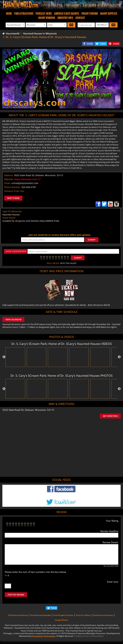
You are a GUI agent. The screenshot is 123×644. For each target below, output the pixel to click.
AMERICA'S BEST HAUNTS (67, 14)
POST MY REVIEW (16, 595)
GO (71, 25)
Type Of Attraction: (12, 211)
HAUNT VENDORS (47, 18)
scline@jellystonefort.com (25, 183)
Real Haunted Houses (103, 615)
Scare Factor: (9, 218)
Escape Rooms (62, 620)
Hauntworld (11, 33)
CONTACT (80, 18)
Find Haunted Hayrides (41, 615)
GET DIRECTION (110, 416)
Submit (78, 258)
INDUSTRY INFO (65, 18)
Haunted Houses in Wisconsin (40, 33)
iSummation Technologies (44, 636)
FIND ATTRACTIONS (24, 14)
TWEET (103, 44)
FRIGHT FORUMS (90, 14)
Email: (7, 183)
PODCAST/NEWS (44, 14)
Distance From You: (14, 191)
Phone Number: (13, 187)
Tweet (54, 608)
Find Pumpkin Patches (63, 615)
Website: (9, 179)
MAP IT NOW (13, 198)
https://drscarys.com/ (27, 179)
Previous (4, 357)
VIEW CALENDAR (13, 319)
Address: (9, 175)
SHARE (90, 44)
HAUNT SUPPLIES (109, 14)
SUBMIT (92, 240)
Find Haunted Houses (18, 615)
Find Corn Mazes (83, 615)
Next (119, 357)
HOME (9, 14)
